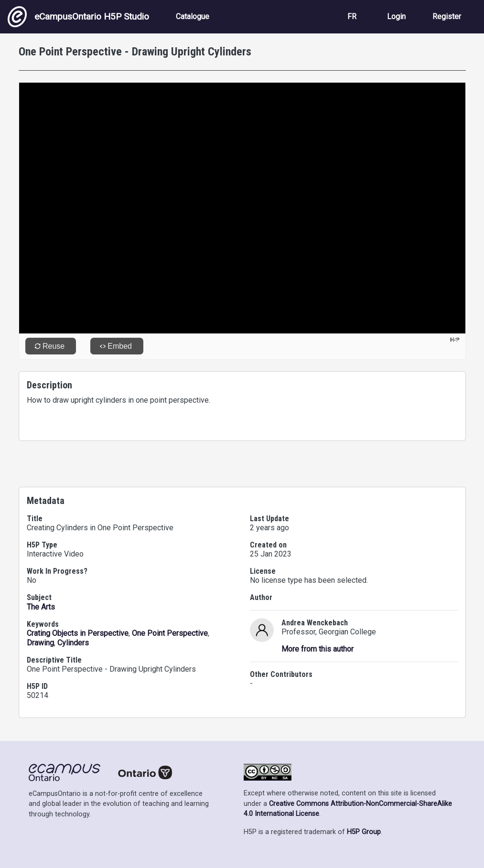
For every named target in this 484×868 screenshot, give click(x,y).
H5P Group (364, 832)
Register (447, 16)
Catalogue (193, 16)
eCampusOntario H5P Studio (78, 17)
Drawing (40, 643)
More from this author (317, 649)
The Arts (41, 607)
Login (396, 16)
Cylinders (73, 643)
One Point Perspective (170, 633)
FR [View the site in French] (352, 16)
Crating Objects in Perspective (78, 633)
